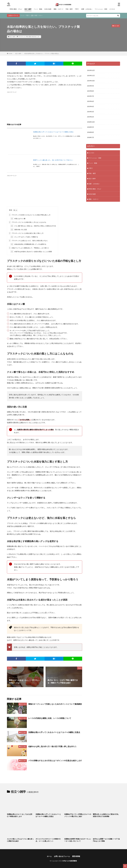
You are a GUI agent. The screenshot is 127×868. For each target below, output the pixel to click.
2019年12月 (91, 70)
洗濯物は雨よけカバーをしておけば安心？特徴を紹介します (20, 815)
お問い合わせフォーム (62, 856)
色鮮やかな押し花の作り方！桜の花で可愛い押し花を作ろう (52, 746)
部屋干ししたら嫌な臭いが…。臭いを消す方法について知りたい (53, 160)
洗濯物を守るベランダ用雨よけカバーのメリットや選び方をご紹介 (78, 815)
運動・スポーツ (58, 9)
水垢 (33, 37)
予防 (27, 37)
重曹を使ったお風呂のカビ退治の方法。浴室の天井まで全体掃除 (106, 815)
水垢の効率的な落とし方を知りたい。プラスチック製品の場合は (41, 54)
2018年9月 (90, 127)
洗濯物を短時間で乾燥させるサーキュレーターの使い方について (78, 840)
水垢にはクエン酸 (18, 219)
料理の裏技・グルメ (16, 9)
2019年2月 (90, 117)
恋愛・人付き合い (87, 9)
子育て (77, 9)
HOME (10, 54)
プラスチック (22, 37)
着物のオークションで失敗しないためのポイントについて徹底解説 (55, 704)
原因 (30, 37)
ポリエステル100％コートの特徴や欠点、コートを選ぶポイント (48, 840)
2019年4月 (90, 106)
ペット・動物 (38, 9)
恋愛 (32, 15)
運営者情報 (76, 856)
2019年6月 (90, 101)
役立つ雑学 (28, 9)
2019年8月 (90, 91)
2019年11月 (91, 76)
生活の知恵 (48, 9)
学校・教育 (69, 9)
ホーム (49, 856)
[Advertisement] (45, 107)
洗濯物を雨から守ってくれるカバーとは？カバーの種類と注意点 (53, 132)
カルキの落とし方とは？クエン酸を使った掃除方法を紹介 (20, 840)
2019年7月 (90, 96)
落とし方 (37, 37)
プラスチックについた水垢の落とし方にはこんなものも (27, 222)
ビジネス (112, 9)
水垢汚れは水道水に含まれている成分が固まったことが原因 (31, 252)
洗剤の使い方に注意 (19, 230)
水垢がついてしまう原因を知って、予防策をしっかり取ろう (29, 248)
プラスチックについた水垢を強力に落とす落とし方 (26, 233)
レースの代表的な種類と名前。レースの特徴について (50, 718)
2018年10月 (91, 122)
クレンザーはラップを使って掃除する (24, 237)
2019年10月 (91, 81)
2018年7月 (90, 137)
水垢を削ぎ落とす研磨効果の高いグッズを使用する (28, 244)
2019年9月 (90, 86)
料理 (36, 15)
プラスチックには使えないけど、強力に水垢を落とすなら (28, 241)
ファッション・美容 (101, 9)
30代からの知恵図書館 (70, 861)
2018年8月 (90, 132)
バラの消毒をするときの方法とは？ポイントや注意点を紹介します (55, 761)
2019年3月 (90, 112)
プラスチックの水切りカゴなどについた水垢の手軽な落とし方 (30, 215)
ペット (23, 15)
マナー (40, 15)
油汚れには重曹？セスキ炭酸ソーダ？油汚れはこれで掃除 (106, 840)
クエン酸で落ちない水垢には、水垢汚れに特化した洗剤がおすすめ (33, 226)
